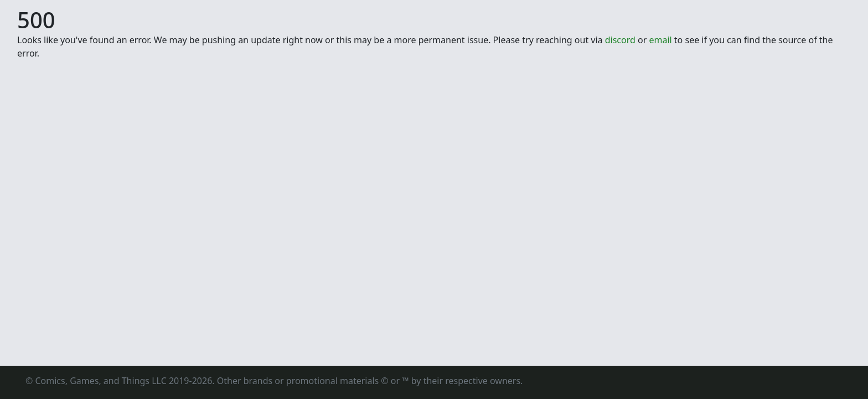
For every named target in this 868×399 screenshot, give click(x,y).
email (660, 40)
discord (620, 40)
